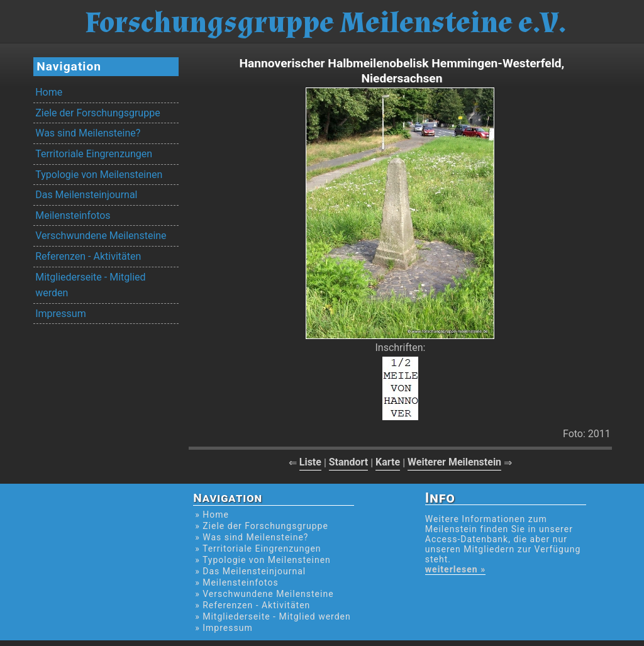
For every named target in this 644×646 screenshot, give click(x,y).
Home (49, 92)
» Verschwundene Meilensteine (264, 594)
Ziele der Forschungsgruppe (97, 113)
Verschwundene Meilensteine (101, 236)
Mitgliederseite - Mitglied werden (90, 285)
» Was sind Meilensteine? (252, 537)
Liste (310, 462)
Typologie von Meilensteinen (99, 175)
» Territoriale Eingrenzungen (258, 549)
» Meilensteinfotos (237, 582)
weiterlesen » (455, 569)
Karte (388, 462)
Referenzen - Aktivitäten (88, 256)
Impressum (61, 314)
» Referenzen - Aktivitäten (253, 605)
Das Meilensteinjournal (86, 195)
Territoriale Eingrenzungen (94, 154)
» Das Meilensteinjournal (250, 571)
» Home (212, 515)
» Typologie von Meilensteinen (263, 560)
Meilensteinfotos (73, 215)
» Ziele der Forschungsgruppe (262, 526)
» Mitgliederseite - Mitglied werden (273, 616)
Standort (349, 462)
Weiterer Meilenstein (454, 462)
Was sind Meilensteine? (88, 133)
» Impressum (224, 628)
